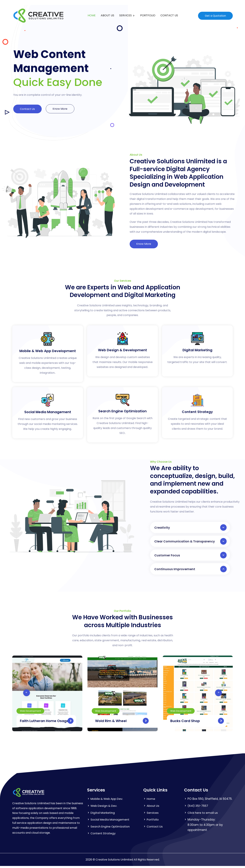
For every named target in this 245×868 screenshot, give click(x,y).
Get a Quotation (215, 15)
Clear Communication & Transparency (190, 542)
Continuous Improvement (190, 571)
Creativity (190, 528)
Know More (62, 109)
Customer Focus (190, 556)
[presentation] (17, 695)
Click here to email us (203, 815)
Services (153, 815)
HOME (91, 15)
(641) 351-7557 (198, 808)
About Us (153, 808)
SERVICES (126, 15)
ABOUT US (107, 15)
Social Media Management (110, 822)
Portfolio (153, 822)
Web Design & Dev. (104, 808)
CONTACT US (169, 15)
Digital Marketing (103, 815)
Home (151, 801)
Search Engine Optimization (111, 829)
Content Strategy (103, 836)
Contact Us (28, 109)
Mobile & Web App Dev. (107, 801)
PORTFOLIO (148, 15)
